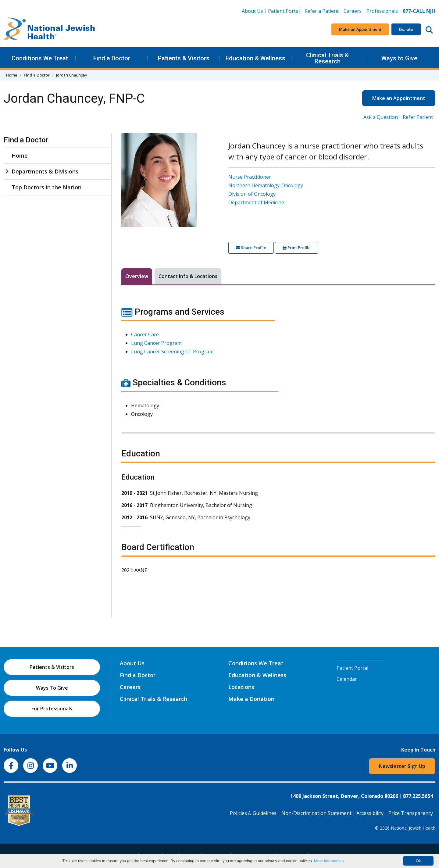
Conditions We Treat (40, 58)
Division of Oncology (252, 194)
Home (12, 75)
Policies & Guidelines (253, 813)
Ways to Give (399, 58)
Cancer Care (145, 334)
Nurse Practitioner (250, 177)
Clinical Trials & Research (327, 58)
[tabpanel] (278, 444)
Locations (241, 687)
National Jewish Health (413, 828)
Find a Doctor (112, 58)
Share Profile (251, 248)
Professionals (382, 11)
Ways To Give (52, 688)
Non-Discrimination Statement (316, 813)
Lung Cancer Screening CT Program (172, 352)
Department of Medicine (256, 202)
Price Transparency (411, 813)
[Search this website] (429, 30)
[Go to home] (49, 30)
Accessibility (370, 813)
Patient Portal (284, 11)
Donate (406, 29)
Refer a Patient (322, 11)
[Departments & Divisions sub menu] (7, 171)
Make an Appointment (360, 29)
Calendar (347, 679)
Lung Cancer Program (156, 343)
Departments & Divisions (45, 171)
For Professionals (52, 709)
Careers (354, 11)
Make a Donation (251, 699)
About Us (252, 11)
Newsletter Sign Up (402, 766)
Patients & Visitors (184, 58)
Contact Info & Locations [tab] (188, 276)
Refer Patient (418, 117)
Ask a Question (381, 117)
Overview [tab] (137, 276)
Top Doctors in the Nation (46, 187)
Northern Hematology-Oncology (266, 185)
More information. (329, 861)
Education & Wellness (255, 58)
